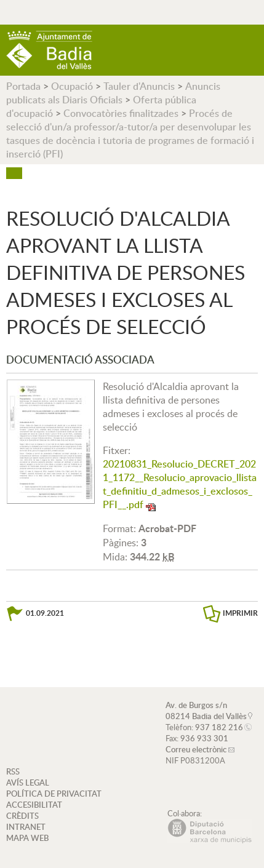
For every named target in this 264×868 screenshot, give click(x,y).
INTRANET (26, 827)
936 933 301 (204, 738)
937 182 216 (219, 727)
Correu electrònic (196, 749)
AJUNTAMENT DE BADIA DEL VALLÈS (49, 50)
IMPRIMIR (240, 613)
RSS (13, 771)
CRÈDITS (22, 816)
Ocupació (72, 86)
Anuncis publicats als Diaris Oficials (113, 93)
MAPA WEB (27, 838)
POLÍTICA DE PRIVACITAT (54, 794)
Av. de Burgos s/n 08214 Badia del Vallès (206, 711)
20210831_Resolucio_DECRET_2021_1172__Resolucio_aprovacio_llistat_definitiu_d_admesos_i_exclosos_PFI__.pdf (180, 484)
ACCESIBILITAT (34, 805)
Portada (23, 86)
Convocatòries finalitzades (121, 113)
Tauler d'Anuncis (139, 86)
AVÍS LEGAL (28, 782)
